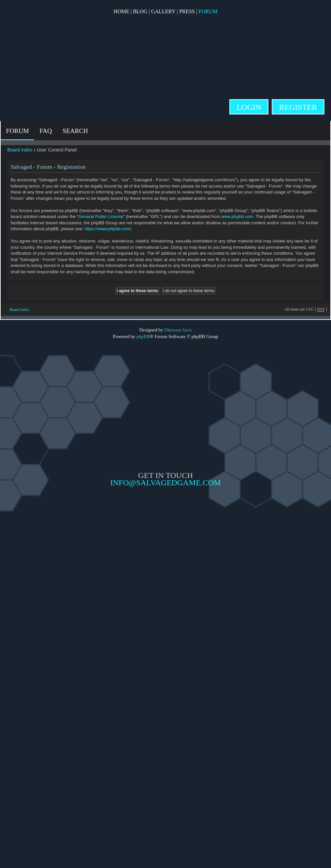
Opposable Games (165, 542)
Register (298, 107)
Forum (208, 11)
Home (121, 11)
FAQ (46, 131)
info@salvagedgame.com (165, 483)
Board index (20, 150)
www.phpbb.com (237, 217)
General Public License (101, 217)
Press (187, 11)
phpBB (143, 336)
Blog (140, 11)
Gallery (163, 11)
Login (249, 107)
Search (75, 131)
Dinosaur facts (178, 330)
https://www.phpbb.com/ (108, 229)
